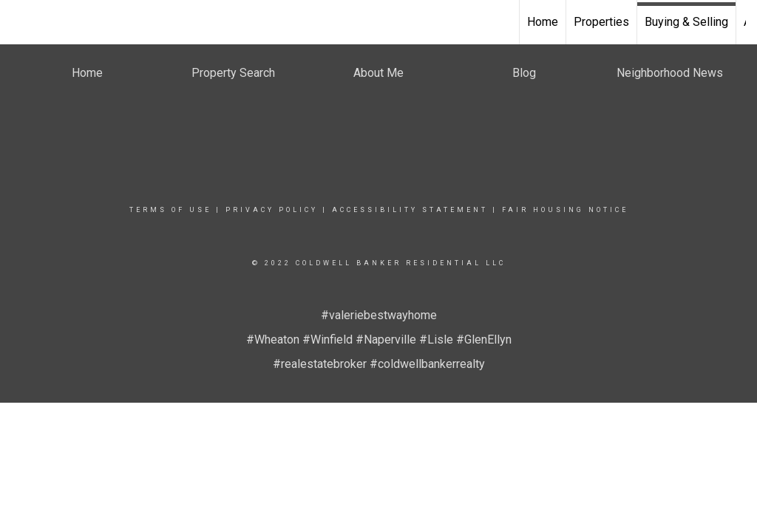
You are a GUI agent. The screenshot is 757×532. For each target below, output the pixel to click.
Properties (601, 22)
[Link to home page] (19, 22)
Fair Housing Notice (565, 210)
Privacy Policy (272, 210)
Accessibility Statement (410, 210)
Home (543, 22)
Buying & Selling (686, 22)
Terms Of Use (170, 210)
